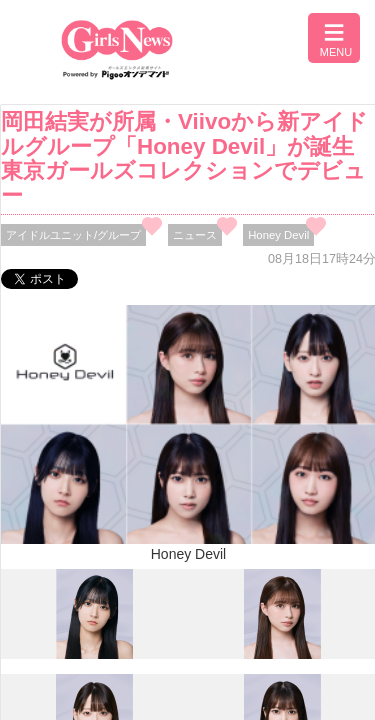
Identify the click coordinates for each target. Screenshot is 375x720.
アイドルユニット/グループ (73, 235)
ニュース (195, 235)
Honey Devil (278, 235)
